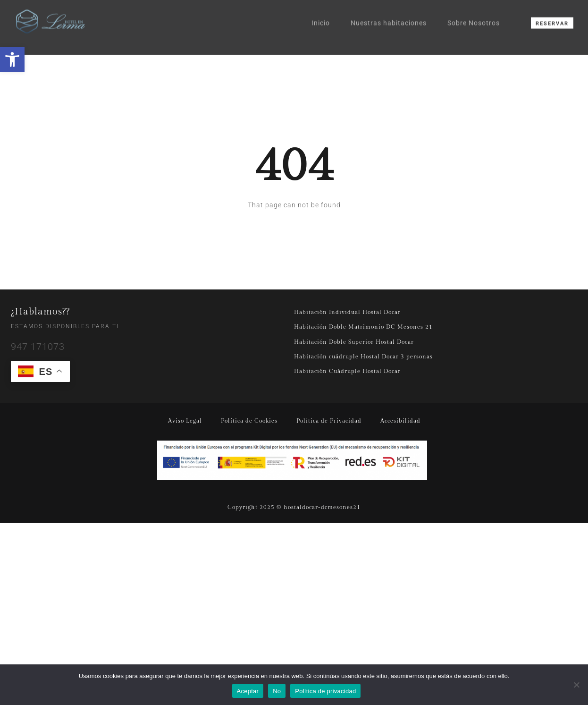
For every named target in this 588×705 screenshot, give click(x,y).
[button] (12, 59)
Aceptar (248, 691)
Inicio (321, 16)
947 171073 (38, 347)
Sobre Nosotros (474, 16)
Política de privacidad (325, 691)
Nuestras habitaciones (389, 16)
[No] (576, 685)
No (277, 691)
